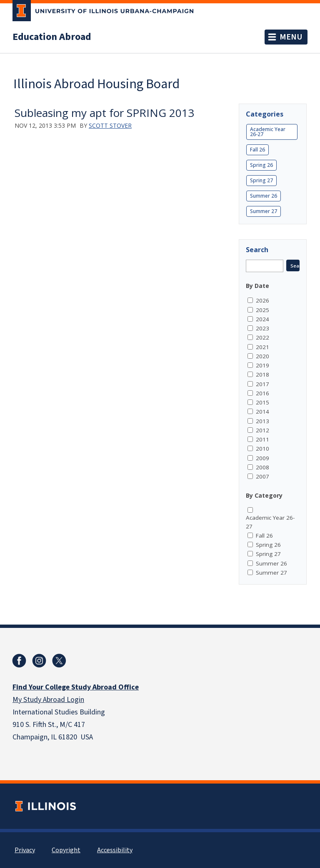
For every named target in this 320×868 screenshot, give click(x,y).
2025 (262, 310)
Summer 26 (264, 196)
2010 (262, 449)
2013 (262, 421)
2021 (262, 347)
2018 (262, 374)
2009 (262, 458)
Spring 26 (261, 165)
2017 (262, 384)
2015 (262, 402)
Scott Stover (110, 125)
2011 (262, 439)
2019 (262, 365)
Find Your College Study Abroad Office (76, 687)
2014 (262, 412)
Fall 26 (257, 150)
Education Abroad (52, 37)
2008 (262, 467)
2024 (262, 319)
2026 (262, 300)
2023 (262, 328)
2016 (262, 393)
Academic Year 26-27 (268, 132)
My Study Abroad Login (48, 700)
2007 (262, 476)
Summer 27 (264, 211)
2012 (262, 430)
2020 (262, 356)
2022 (262, 337)
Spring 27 (261, 180)
